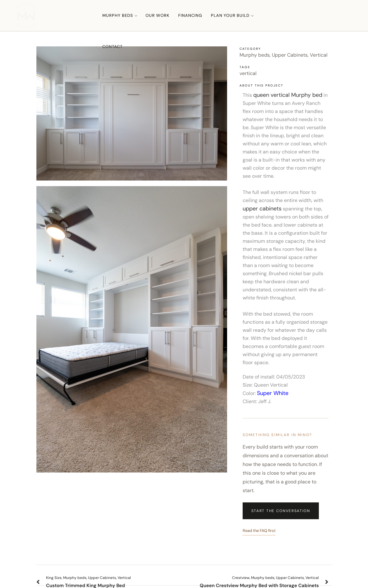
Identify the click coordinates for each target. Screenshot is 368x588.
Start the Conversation (281, 511)
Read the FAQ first (259, 531)
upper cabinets (262, 209)
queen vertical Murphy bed (288, 95)
